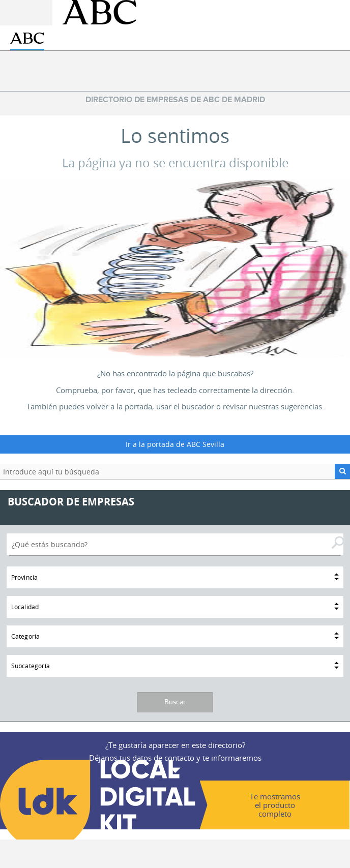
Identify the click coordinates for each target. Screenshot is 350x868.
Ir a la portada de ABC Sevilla (175, 444)
